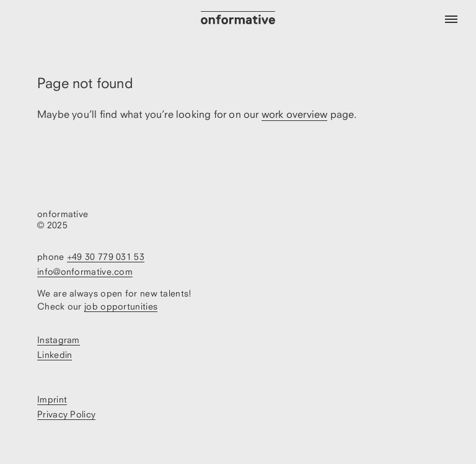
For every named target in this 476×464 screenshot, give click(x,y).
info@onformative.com (85, 271)
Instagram (59, 340)
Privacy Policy (66, 414)
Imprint (52, 399)
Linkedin (55, 355)
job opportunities (121, 306)
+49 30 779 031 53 (106, 257)
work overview (295, 114)
